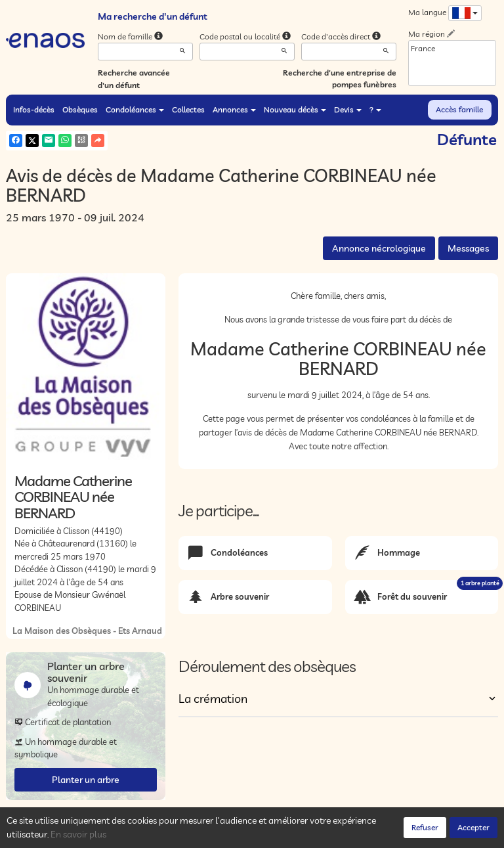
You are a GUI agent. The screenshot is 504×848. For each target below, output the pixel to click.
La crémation (213, 699)
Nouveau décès (295, 109)
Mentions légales (240, 835)
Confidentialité (137, 835)
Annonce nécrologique (379, 248)
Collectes (188, 109)
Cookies (186, 835)
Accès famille (459, 109)
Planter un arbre (86, 780)
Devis (348, 109)
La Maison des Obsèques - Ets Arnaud (87, 631)
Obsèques (80, 109)
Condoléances (135, 109)
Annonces (234, 109)
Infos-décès (34, 109)
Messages (468, 248)
